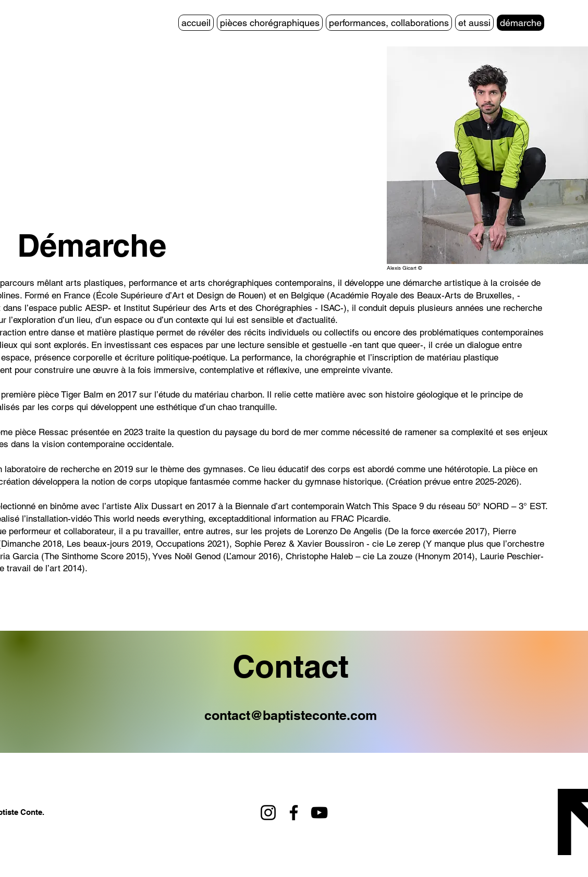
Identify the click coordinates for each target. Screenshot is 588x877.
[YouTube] (319, 813)
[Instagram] (268, 813)
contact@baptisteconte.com (291, 715)
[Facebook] (294, 813)
